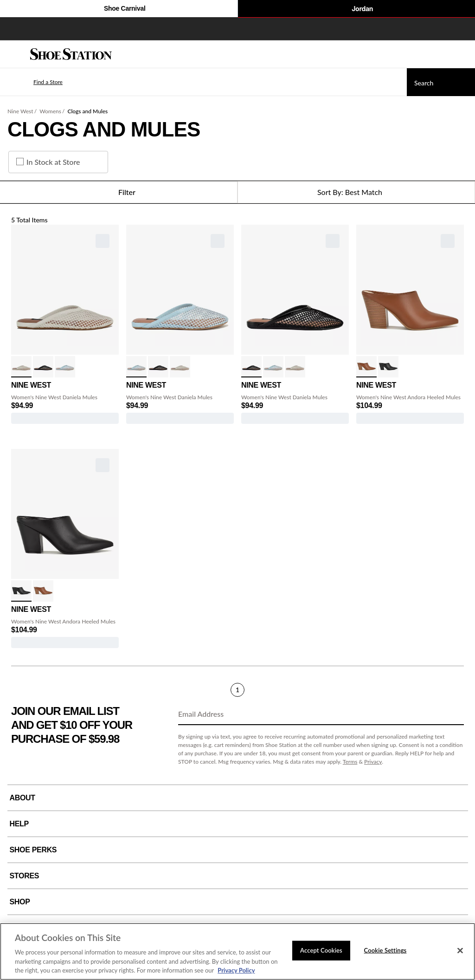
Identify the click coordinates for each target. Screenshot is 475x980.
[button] (34, 82)
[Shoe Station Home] (71, 54)
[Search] (441, 82)
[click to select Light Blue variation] (65, 367)
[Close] (460, 951)
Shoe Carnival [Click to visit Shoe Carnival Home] (119, 9)
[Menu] (14, 54)
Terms (350, 762)
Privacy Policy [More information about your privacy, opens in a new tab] (236, 970)
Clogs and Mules (87, 111)
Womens (50, 111)
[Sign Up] (454, 714)
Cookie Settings (385, 950)
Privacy (373, 762)
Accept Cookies (321, 950)
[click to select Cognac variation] (366, 367)
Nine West (20, 111)
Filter (119, 192)
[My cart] (463, 54)
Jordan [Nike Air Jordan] (356, 9)
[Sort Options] (356, 192)
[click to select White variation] (21, 367)
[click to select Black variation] (43, 367)
